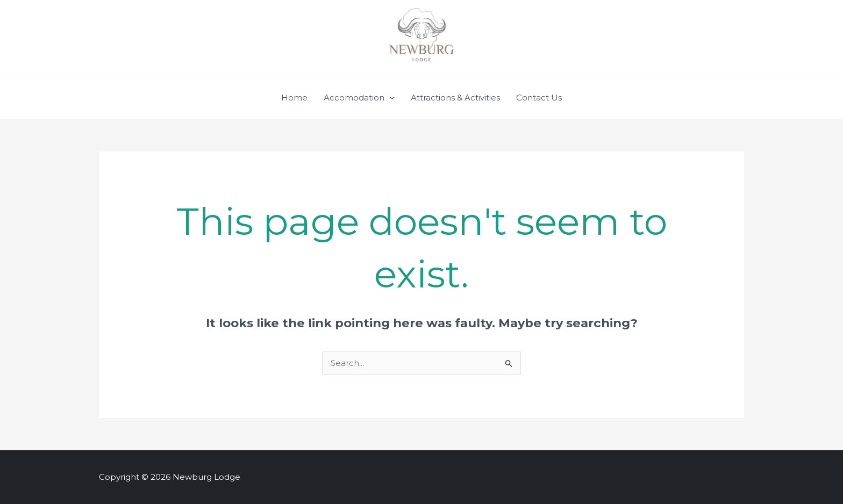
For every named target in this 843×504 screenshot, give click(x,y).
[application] (390, 98)
